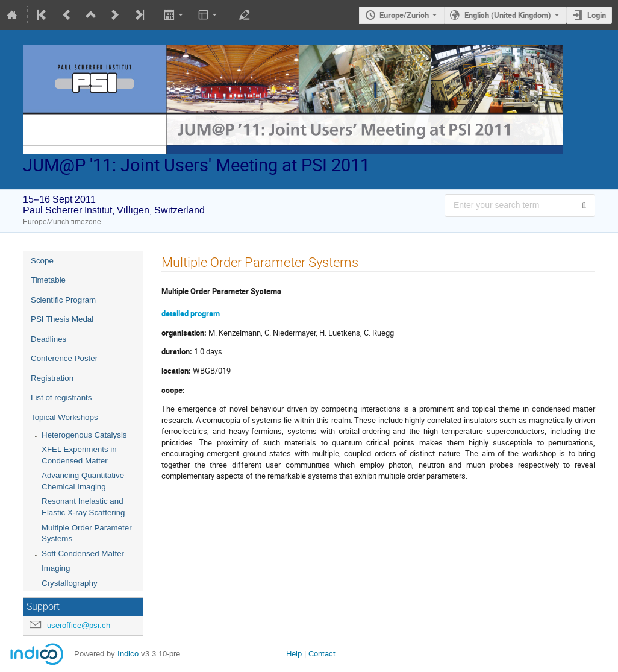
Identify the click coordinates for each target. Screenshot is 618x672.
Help (294, 654)
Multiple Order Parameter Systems (87, 533)
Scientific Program (63, 300)
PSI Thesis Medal (62, 319)
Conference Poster (64, 358)
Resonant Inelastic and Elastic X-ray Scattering (83, 507)
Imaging (56, 568)
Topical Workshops (64, 417)
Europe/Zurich (404, 15)
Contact (322, 654)
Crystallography (70, 583)
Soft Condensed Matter (83, 554)
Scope (42, 261)
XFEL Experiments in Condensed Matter (79, 455)
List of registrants (61, 397)
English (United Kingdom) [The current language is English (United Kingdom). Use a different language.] (508, 15)
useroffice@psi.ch (79, 625)
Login (597, 15)
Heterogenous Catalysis (84, 435)
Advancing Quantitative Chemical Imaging (83, 481)
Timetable (48, 280)
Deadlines (48, 339)
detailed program (191, 313)
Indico (128, 654)
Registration (52, 378)
